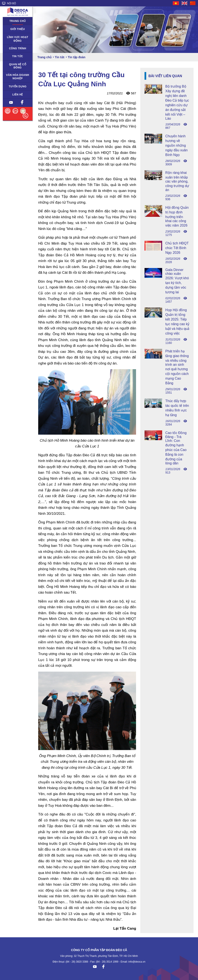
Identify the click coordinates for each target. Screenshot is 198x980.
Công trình (18, 48)
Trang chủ (18, 21)
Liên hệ (18, 95)
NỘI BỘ (9, 3)
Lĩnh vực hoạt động (18, 39)
